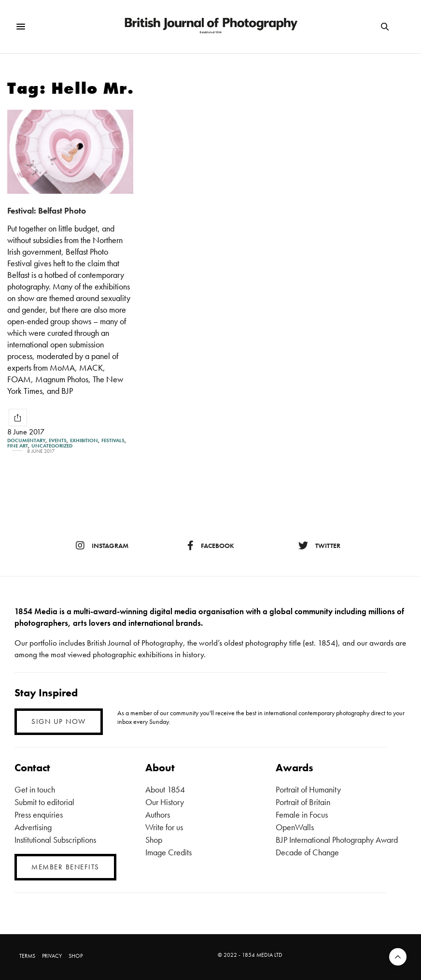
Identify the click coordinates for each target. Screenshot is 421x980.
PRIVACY (52, 956)
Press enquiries (39, 814)
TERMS (27, 956)
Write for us (164, 827)
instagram (102, 546)
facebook (211, 546)
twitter (319, 546)
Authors (158, 814)
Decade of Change (307, 852)
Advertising (33, 827)
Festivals (113, 440)
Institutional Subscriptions (55, 840)
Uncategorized (52, 446)
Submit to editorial (44, 802)
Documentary (26, 440)
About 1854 (165, 789)
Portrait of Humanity (308, 789)
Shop (154, 840)
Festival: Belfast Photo (47, 210)
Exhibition (84, 440)
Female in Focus (302, 814)
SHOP (76, 956)
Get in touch (35, 789)
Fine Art (18, 446)
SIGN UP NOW (59, 721)
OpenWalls (295, 827)
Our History (165, 802)
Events (58, 440)
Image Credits (168, 852)
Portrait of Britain (303, 802)
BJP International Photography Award (337, 840)
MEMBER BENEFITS (65, 867)
